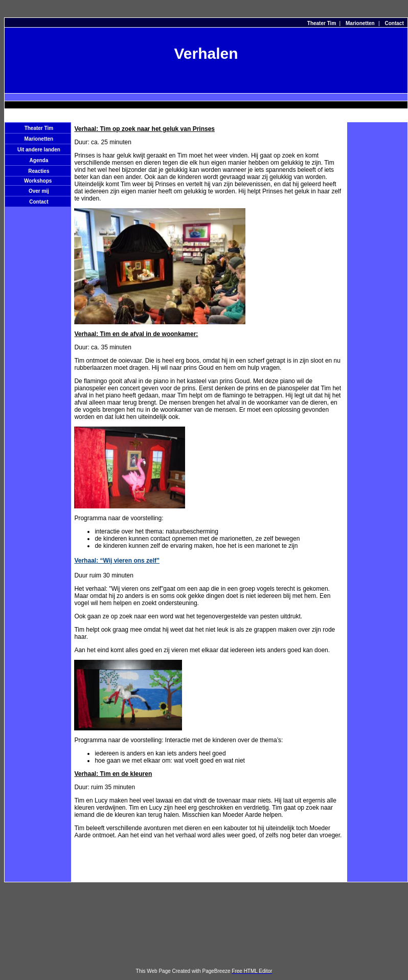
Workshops (38, 181)
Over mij (39, 191)
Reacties (39, 171)
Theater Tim (322, 23)
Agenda (39, 160)
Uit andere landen (39, 150)
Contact (394, 23)
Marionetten (360, 23)
